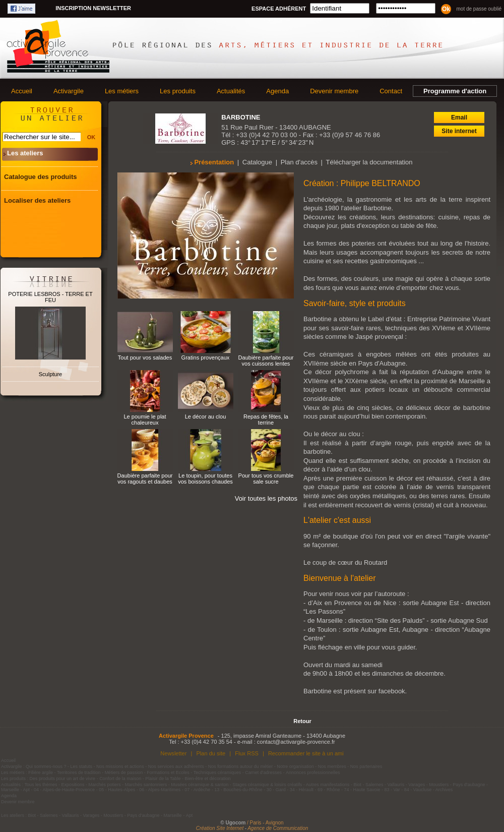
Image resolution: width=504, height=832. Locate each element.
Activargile (69, 91)
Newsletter (173, 753)
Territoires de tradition (79, 772)
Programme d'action (455, 91)
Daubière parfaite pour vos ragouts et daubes (145, 479)
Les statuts (82, 766)
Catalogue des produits (40, 177)
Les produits (178, 91)
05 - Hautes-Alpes (117, 790)
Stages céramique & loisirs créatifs (267, 785)
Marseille (10, 790)
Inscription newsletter (93, 8)
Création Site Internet (220, 828)
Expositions (73, 785)
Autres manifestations (328, 785)
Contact (391, 91)
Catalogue (257, 162)
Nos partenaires (366, 766)
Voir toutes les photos (266, 498)
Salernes (374, 785)
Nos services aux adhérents (176, 766)
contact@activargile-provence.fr (296, 742)
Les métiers (122, 91)
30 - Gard (276, 790)
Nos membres (332, 766)
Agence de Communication (278, 828)
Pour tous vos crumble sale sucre (266, 479)
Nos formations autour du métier (241, 766)
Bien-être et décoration (208, 779)
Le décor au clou (206, 417)
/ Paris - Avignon (265, 823)
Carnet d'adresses (263, 772)
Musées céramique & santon (200, 785)
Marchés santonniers (146, 785)
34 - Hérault (302, 790)
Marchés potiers (105, 785)
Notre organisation (295, 766)
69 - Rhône (329, 790)
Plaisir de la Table (163, 779)
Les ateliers (25, 153)
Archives (444, 790)
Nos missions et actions (120, 766)
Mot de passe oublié (479, 9)
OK (91, 137)
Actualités (231, 91)
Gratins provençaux (206, 358)
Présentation (214, 162)
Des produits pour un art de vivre (63, 779)
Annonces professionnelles (313, 772)
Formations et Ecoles (168, 772)
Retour (302, 721)
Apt (27, 790)
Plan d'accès (299, 162)
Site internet (459, 131)
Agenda (277, 91)
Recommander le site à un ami (306, 753)
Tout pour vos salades (145, 358)
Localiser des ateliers (37, 200)
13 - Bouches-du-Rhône (238, 790)
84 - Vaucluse (418, 790)
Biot (357, 785)
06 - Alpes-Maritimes (160, 790)
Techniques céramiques (217, 772)
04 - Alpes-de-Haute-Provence (64, 790)
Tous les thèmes (41, 785)
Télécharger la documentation (369, 162)
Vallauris (396, 785)
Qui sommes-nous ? (46, 766)
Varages (417, 785)
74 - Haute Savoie (362, 790)
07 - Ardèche (197, 790)
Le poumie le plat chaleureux (145, 420)
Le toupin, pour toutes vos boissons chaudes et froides (205, 482)
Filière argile (41, 772)
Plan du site (211, 753)
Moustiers (439, 785)
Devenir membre (334, 91)
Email (459, 117)
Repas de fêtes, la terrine (266, 420)
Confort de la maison (120, 779)
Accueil (22, 91)
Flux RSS (247, 753)
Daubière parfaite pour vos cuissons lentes (266, 361)
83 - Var (392, 790)
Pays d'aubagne (469, 785)
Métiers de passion (124, 772)
